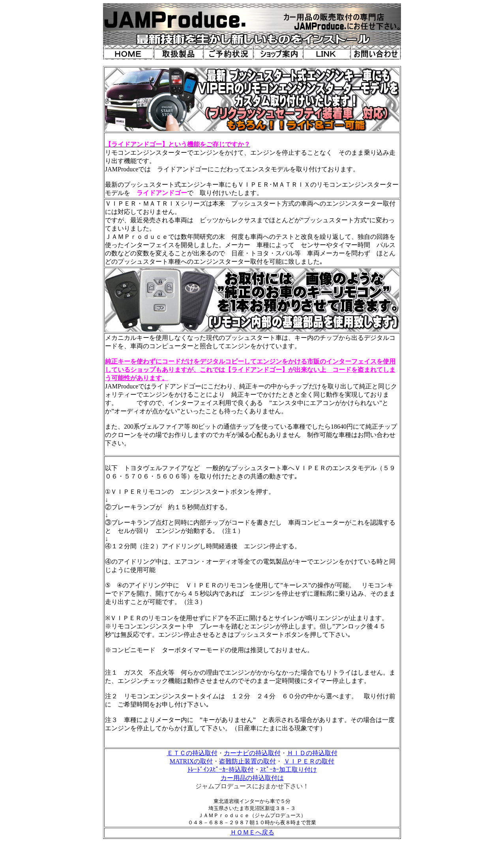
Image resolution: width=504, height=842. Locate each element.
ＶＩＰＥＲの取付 (309, 761)
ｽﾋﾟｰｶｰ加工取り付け (289, 770)
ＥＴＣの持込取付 (192, 753)
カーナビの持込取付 (252, 753)
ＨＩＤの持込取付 (312, 753)
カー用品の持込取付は (252, 778)
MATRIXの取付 (191, 761)
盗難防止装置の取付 (247, 761)
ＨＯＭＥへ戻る (252, 832)
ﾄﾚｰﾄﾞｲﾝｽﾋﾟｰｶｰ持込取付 (221, 770)
